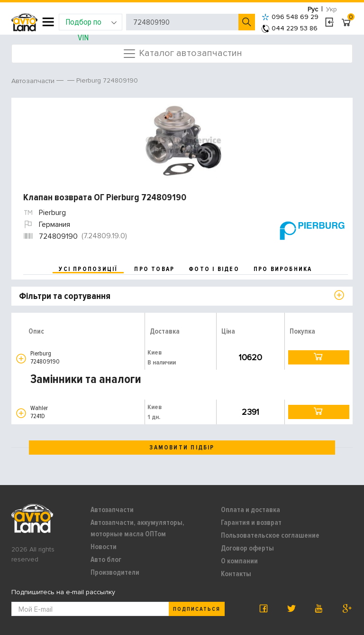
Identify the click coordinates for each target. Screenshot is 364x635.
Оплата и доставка (250, 510)
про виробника (283, 269)
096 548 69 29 (290, 17)
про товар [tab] (154, 269)
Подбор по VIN (91, 23)
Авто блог (106, 560)
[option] (183, 140)
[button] (21, 359)
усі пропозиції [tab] (88, 269)
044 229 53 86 (290, 28)
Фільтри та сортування (65, 296)
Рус (313, 9)
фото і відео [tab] (214, 269)
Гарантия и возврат (251, 523)
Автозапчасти (112, 510)
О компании (239, 561)
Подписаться (197, 609)
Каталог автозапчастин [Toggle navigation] (182, 54)
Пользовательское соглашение (270, 535)
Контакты (236, 574)
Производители (115, 572)
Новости (104, 547)
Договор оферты (247, 548)
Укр (332, 9)
